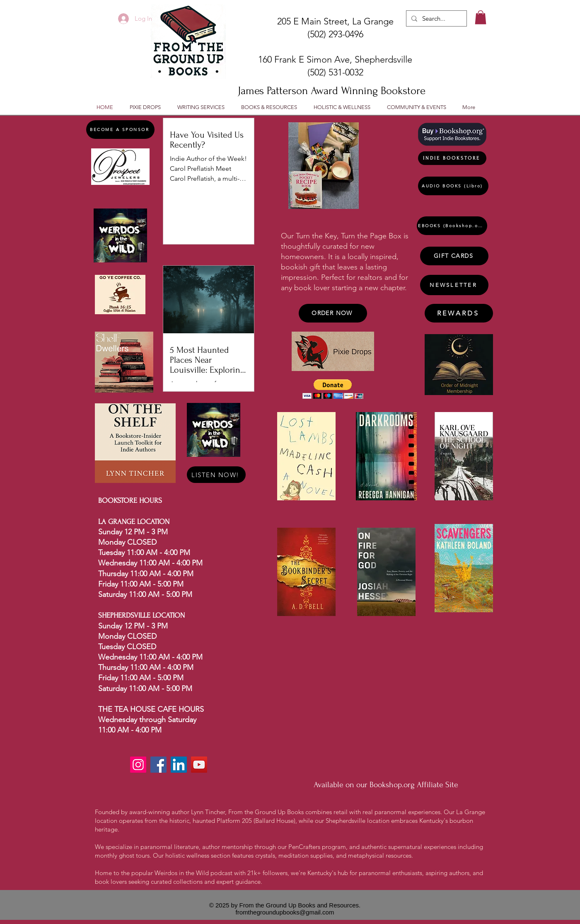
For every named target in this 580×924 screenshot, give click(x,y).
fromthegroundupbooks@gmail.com (285, 912)
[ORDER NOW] (333, 313)
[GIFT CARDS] (454, 256)
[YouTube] (199, 765)
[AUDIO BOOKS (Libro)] (453, 186)
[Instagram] (138, 765)
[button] (481, 17)
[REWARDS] (459, 313)
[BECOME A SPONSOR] (120, 130)
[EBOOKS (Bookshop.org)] (452, 226)
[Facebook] (158, 765)
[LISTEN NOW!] (216, 475)
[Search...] (436, 18)
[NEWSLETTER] (454, 285)
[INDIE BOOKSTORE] (452, 158)
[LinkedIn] (179, 765)
